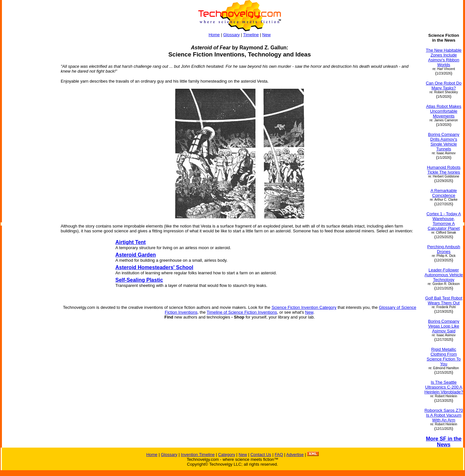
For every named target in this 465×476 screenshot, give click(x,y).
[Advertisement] (28, 130)
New (266, 35)
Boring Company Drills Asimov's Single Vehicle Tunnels (444, 142)
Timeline (251, 35)
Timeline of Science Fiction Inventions (242, 312)
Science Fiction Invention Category (304, 307)
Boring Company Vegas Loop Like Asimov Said (444, 326)
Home (214, 35)
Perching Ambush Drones (444, 249)
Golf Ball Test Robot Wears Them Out (444, 300)
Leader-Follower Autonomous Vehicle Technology (444, 275)
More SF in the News (444, 442)
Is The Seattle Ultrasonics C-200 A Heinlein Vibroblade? (444, 387)
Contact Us (261, 455)
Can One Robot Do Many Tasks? (444, 86)
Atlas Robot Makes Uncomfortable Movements (444, 111)
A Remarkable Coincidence (444, 193)
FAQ (279, 455)
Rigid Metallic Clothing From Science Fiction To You (444, 357)
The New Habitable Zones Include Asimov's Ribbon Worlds (444, 57)
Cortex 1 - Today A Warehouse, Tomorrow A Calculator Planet (444, 221)
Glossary (231, 35)
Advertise (295, 455)
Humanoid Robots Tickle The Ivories (444, 170)
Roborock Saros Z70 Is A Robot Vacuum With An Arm (444, 415)
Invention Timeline (198, 455)
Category (227, 455)
